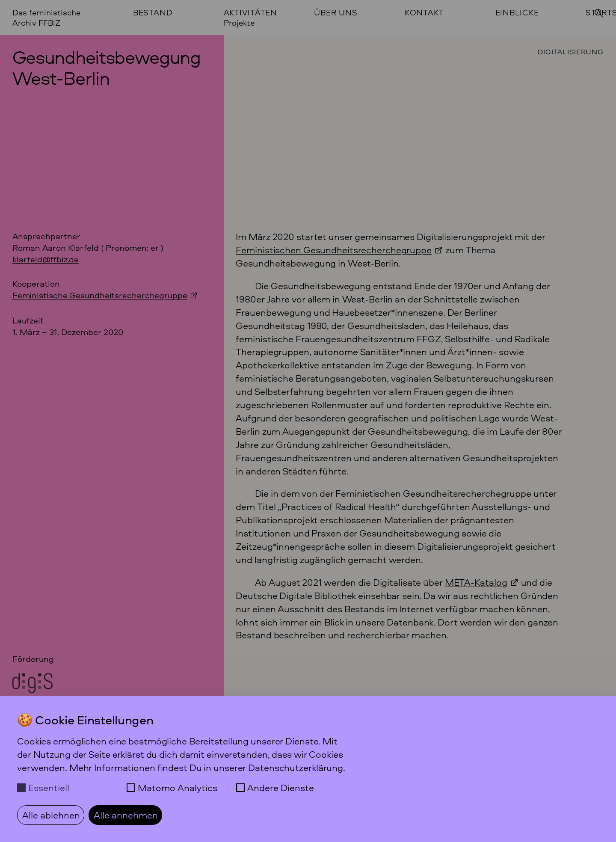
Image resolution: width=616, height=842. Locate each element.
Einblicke (517, 13)
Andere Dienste (281, 788)
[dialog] (308, 769)
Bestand (153, 13)
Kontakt (424, 13)
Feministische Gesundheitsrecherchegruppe (100, 295)
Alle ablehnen (51, 815)
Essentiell (49, 788)
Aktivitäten (250, 13)
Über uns (336, 13)
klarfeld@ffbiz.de (46, 259)
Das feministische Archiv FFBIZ (46, 18)
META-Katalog (476, 582)
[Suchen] (599, 13)
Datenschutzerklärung (296, 768)
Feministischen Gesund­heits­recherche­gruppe (333, 250)
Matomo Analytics (178, 788)
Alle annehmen (126, 815)
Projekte (239, 23)
